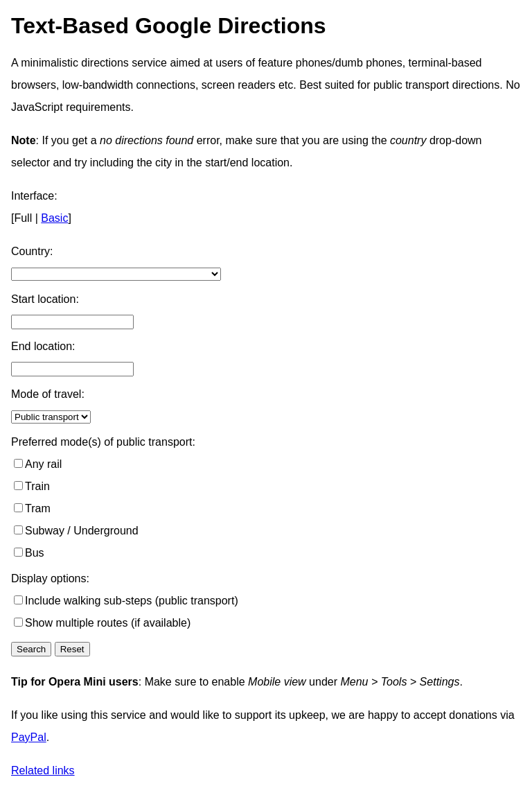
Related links (43, 770)
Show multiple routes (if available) (108, 623)
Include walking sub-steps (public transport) (132, 601)
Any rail (43, 464)
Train (37, 486)
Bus (35, 553)
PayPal (29, 737)
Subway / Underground (82, 531)
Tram (38, 508)
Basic (54, 218)
